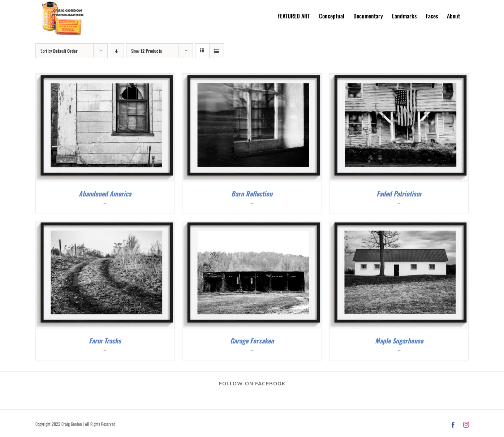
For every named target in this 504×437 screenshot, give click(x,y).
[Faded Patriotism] (399, 78)
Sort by (59, 51)
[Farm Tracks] (105, 225)
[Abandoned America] (105, 78)
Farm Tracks (105, 341)
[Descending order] (117, 51)
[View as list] (217, 51)
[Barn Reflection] (252, 78)
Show (147, 51)
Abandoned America (105, 194)
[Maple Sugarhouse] (399, 225)
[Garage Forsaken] (252, 225)
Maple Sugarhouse (399, 341)
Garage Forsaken (252, 341)
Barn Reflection (252, 194)
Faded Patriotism (399, 194)
